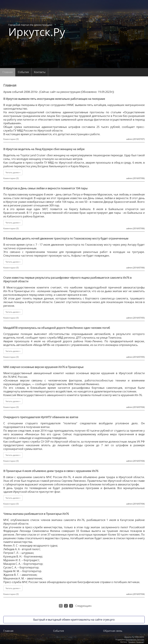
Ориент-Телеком (136, 642)
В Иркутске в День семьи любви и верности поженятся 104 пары (45, 188)
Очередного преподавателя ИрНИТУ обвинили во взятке (41, 417)
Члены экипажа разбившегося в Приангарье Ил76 (36, 514)
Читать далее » (13, 172)
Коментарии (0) (11, 139)
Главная (8, 72)
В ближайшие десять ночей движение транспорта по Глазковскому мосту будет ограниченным (66, 238)
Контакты (40, 72)
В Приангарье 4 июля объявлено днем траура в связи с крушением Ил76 (51, 471)
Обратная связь (113, 631)
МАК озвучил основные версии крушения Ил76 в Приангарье (43, 367)
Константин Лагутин (135, 639)
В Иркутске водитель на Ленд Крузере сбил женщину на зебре (44, 149)
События (23, 72)
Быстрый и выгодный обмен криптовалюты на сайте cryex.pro (74, 620)
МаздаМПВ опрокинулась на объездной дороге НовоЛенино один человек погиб (57, 328)
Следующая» (83, 606)
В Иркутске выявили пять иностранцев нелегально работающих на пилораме (54, 99)
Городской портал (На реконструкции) (37, 30)
